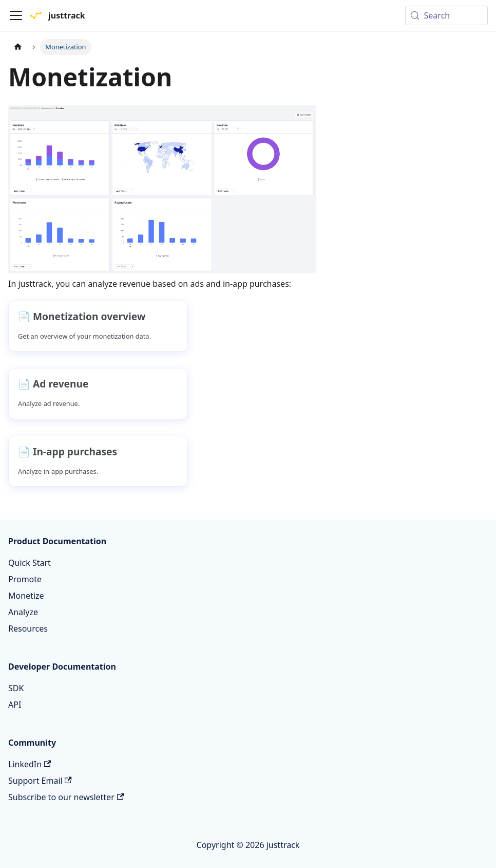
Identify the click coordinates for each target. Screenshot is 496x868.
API (15, 705)
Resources (28, 629)
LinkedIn (30, 764)
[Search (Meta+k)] (446, 15)
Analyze (23, 612)
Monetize (26, 596)
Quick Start (30, 563)
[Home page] (18, 47)
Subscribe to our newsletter (66, 797)
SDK (16, 688)
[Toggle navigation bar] (16, 15)
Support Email (40, 781)
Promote (25, 579)
